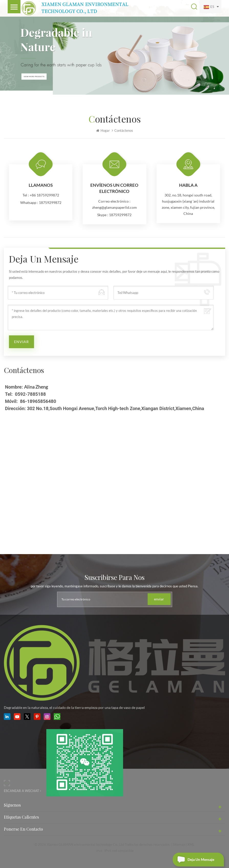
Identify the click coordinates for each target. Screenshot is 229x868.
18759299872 (50, 202)
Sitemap (179, 844)
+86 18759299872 (44, 195)
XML (191, 844)
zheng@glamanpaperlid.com (114, 207)
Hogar (103, 130)
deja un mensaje (193, 860)
